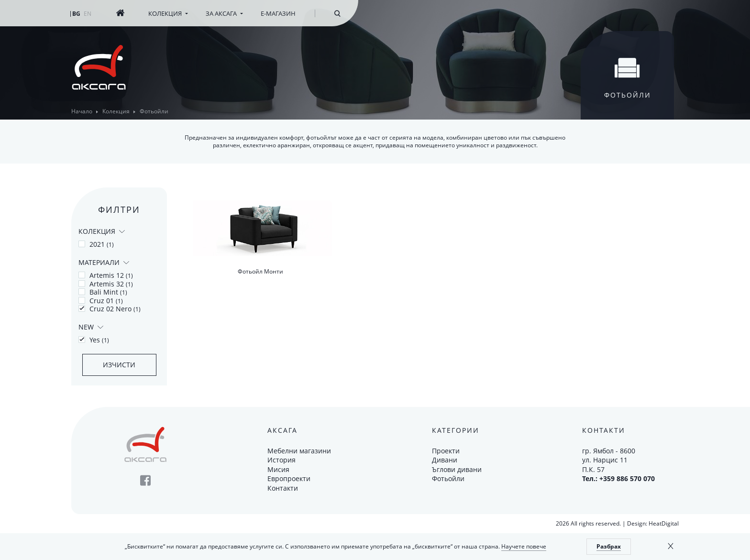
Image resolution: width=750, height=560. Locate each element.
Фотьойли (448, 478)
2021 (96, 244)
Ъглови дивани (457, 469)
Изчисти (119, 365)
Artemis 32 (106, 284)
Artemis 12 (106, 275)
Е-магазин (278, 13)
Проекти (446, 451)
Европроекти (289, 478)
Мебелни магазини (299, 451)
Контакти (283, 488)
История (281, 460)
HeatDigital (664, 523)
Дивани (445, 460)
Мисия (278, 469)
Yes (94, 340)
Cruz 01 (101, 301)
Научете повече (524, 546)
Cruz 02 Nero (110, 309)
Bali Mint (103, 292)
